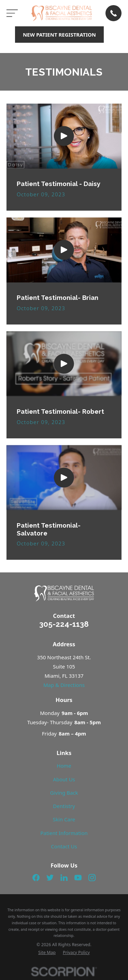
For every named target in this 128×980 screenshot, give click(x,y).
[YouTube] (78, 878)
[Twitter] (50, 878)
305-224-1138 (64, 624)
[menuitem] (47, 953)
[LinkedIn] (64, 878)
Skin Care (64, 819)
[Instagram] (92, 878)
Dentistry (64, 806)
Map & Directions (64, 685)
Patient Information (64, 833)
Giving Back (64, 793)
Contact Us (64, 846)
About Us (64, 779)
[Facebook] (36, 878)
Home (64, 766)
